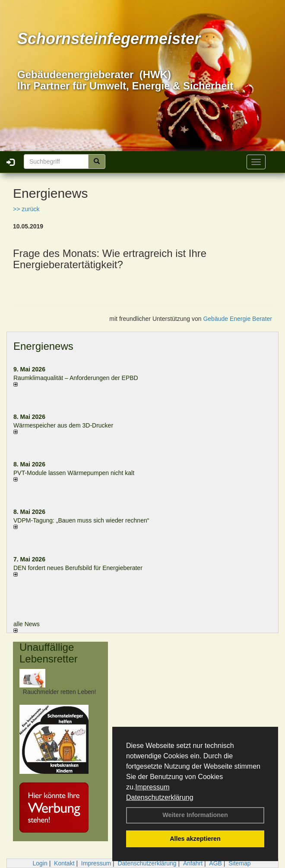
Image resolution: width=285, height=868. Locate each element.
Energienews (43, 346)
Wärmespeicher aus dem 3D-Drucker (63, 425)
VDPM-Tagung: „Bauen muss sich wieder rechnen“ (81, 520)
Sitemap (239, 863)
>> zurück (26, 209)
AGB (215, 863)
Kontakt (64, 863)
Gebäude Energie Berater (237, 319)
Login (40, 863)
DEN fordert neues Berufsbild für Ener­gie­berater (78, 568)
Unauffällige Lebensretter (49, 653)
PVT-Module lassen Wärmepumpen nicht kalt (74, 473)
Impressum (152, 787)
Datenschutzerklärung (160, 797)
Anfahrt (193, 863)
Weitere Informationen (195, 815)
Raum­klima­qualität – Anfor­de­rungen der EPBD (76, 378)
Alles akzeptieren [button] (195, 839)
